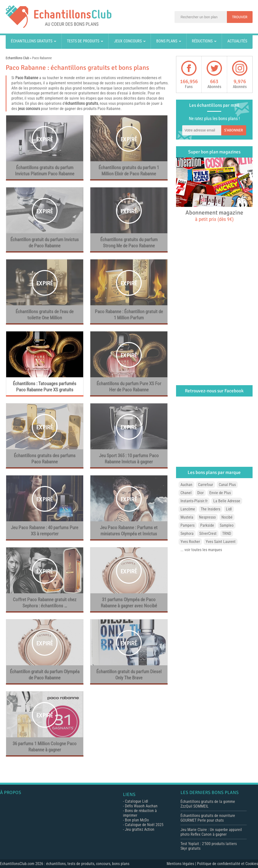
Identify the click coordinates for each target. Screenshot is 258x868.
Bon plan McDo (137, 820)
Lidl (229, 509)
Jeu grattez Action (140, 829)
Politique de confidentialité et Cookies (228, 864)
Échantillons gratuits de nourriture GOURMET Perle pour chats (208, 818)
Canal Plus (227, 485)
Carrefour (206, 485)
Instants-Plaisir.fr (194, 501)
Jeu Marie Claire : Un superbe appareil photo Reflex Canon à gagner (211, 832)
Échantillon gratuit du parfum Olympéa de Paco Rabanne (45, 675)
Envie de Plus (220, 493)
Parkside (207, 525)
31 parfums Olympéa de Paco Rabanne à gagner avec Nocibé (129, 603)
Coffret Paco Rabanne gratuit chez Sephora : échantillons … (45, 603)
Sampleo (227, 525)
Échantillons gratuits (32, 41)
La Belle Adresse (227, 501)
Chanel (186, 493)
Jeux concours (128, 41)
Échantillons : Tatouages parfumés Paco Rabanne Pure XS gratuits (45, 387)
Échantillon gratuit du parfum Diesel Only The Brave (129, 675)
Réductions (202, 41)
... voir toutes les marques (201, 550)
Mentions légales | (182, 864)
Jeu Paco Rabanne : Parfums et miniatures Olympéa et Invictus (129, 531)
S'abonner (234, 130)
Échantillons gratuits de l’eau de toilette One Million (45, 315)
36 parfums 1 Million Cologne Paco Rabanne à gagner (45, 747)
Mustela (187, 517)
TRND (227, 533)
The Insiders (210, 509)
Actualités (237, 41)
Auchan (186, 485)
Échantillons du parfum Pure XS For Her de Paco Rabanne (129, 387)
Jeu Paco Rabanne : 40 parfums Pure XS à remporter (45, 531)
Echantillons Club (17, 58)
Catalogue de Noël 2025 (144, 825)
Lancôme (188, 509)
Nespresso (207, 517)
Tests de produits (83, 41)
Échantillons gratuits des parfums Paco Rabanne (45, 459)
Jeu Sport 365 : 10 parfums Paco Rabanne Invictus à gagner (129, 459)
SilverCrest (208, 533)
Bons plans (167, 41)
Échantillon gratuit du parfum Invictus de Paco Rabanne (45, 243)
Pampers (188, 525)
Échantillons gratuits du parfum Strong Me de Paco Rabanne (129, 243)
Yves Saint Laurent (221, 542)
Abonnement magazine (214, 216)
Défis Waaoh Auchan (141, 806)
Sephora (187, 533)
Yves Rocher (190, 542)
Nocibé (227, 517)
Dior (200, 493)
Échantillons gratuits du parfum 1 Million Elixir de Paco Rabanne (129, 171)
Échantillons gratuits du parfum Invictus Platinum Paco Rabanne (45, 171)
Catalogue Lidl (137, 801)
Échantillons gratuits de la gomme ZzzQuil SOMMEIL (208, 804)
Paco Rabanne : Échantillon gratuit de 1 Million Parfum (129, 315)
